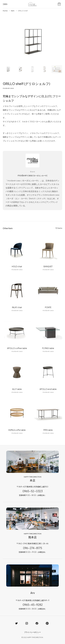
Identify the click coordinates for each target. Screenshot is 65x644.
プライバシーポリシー (32, 632)
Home (5, 11)
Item (13, 11)
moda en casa (8, 88)
